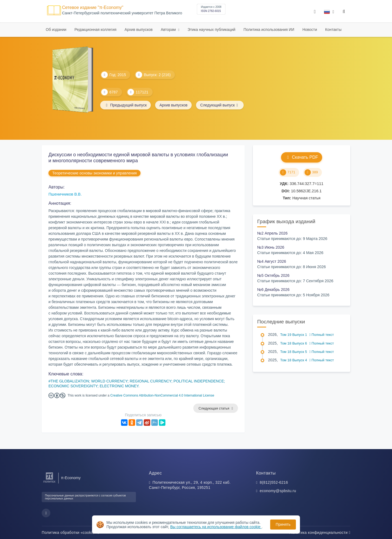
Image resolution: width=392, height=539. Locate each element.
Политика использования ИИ (269, 30)
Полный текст (322, 335)
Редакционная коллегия (95, 30)
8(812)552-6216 (274, 482)
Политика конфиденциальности (320, 532)
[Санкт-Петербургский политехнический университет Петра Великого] (49, 483)
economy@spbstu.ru (278, 491)
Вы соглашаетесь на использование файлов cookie (216, 527)
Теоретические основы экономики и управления (94, 173)
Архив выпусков (139, 30)
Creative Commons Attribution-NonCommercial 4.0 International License (162, 395)
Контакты (333, 30)
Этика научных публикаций (212, 30)
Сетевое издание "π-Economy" (93, 7)
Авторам (169, 30)
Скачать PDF (301, 157)
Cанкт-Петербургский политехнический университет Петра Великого (122, 13)
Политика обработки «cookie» (70, 532)
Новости (310, 30)
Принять (283, 524)
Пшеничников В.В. (65, 194)
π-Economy (71, 478)
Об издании (56, 30)
